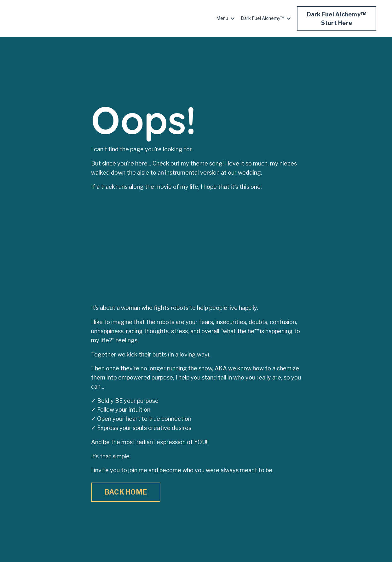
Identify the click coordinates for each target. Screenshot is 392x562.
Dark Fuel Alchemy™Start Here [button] (337, 19)
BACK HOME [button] (126, 492)
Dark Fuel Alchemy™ (266, 18)
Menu (225, 18)
